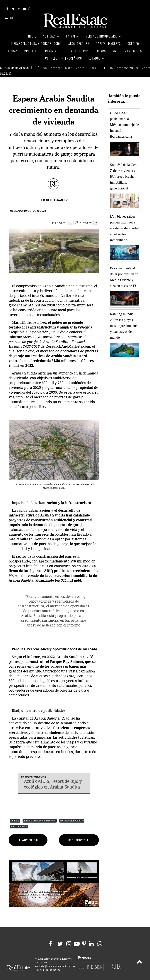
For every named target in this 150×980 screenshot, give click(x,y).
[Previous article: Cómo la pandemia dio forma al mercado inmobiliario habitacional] (28, 835)
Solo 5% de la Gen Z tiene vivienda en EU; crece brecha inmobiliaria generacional (124, 171)
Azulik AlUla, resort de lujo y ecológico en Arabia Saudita (53, 779)
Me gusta (61, 217)
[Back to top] (139, 957)
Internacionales (19, 821)
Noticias (15, 815)
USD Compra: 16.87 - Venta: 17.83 (67, 63)
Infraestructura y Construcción (40, 815)
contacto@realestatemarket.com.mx (55, 961)
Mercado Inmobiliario (72, 815)
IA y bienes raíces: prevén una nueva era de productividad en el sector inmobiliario (125, 223)
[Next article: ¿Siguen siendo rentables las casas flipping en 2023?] (79, 835)
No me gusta (86, 217)
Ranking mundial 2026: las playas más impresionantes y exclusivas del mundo (124, 321)
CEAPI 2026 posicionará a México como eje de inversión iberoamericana (125, 119)
